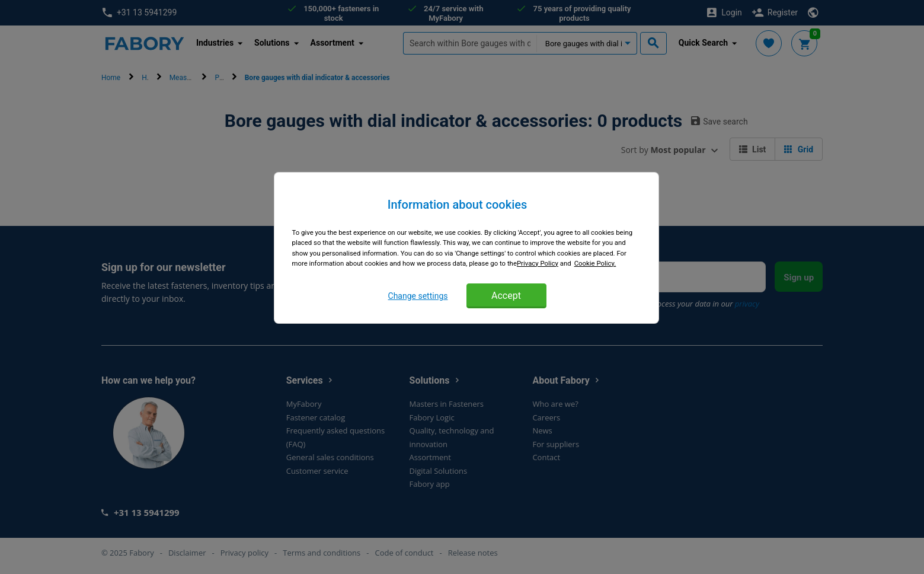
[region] (466, 248)
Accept (506, 296)
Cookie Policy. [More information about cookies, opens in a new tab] (595, 263)
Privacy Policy (538, 263)
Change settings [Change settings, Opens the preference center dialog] (418, 296)
